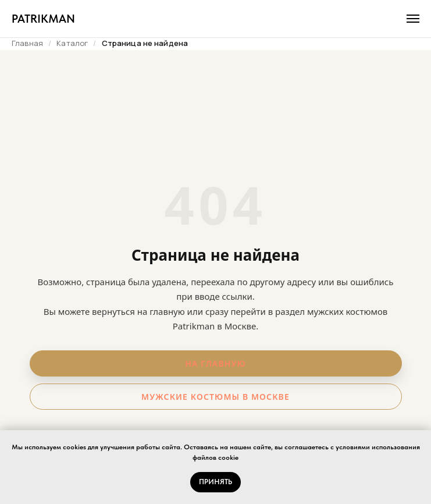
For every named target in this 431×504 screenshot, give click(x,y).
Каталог (72, 43)
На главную (215, 363)
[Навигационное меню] (413, 19)
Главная (27, 43)
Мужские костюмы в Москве (216, 397)
